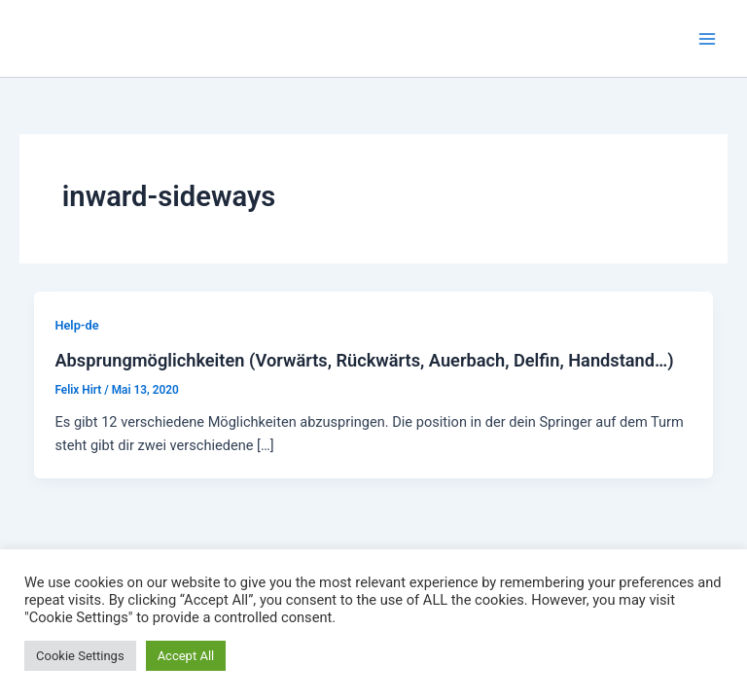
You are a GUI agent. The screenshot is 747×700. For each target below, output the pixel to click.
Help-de (76, 325)
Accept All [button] (186, 656)
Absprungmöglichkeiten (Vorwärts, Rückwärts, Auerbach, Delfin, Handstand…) (364, 360)
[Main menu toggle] (707, 39)
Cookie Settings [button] (80, 656)
